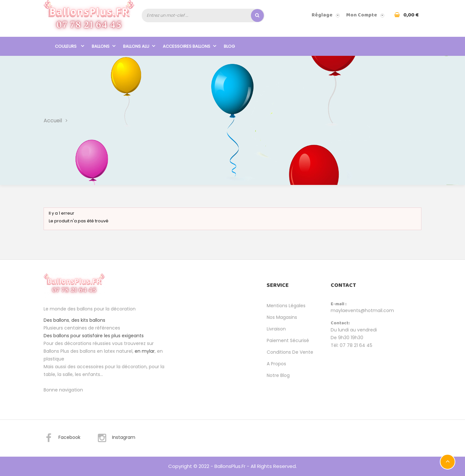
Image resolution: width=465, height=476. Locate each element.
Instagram (116, 438)
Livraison (276, 329)
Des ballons (56, 320)
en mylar (145, 351)
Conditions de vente (290, 352)
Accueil (53, 120)
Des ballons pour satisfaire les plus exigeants (94, 336)
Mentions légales (286, 306)
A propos (276, 364)
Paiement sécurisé (288, 340)
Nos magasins (282, 317)
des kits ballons (88, 320)
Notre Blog (278, 375)
